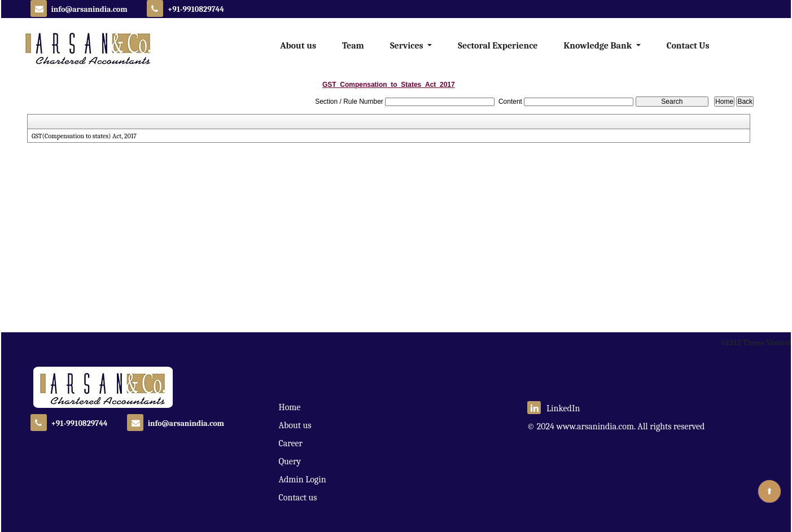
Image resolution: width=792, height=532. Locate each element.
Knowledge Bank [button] (598, 46)
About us (298, 46)
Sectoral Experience (498, 46)
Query (290, 461)
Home (290, 407)
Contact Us (688, 46)
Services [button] (408, 46)
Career (291, 443)
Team (353, 46)
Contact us (298, 498)
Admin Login (303, 480)
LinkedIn (554, 408)
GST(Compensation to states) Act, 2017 (87, 136)
